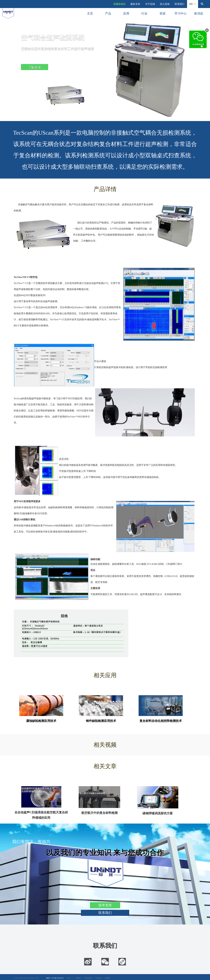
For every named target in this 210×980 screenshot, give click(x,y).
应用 (126, 13)
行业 (144, 13)
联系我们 (180, 4)
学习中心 (181, 13)
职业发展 (98, 978)
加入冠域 (165, 4)
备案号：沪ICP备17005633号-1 (55, 978)
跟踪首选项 (88, 978)
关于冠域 (150, 4)
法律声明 (78, 978)
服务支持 (135, 4)
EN (192, 4)
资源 (162, 13)
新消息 (199, 13)
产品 (108, 13)
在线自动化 (119, 4)
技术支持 (105, 905)
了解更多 (35, 68)
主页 (90, 13)
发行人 (69, 978)
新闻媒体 (108, 978)
